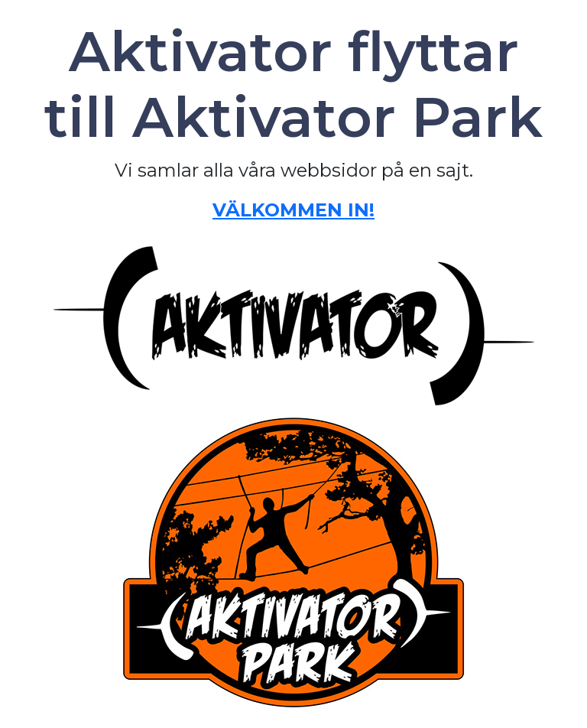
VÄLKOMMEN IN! (293, 210)
